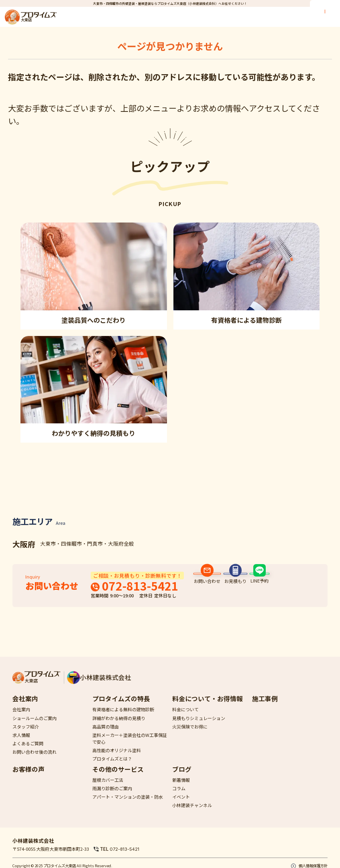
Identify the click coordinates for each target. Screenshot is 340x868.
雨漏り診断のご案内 (112, 796)
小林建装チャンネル (192, 813)
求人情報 (21, 743)
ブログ (182, 777)
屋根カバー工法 (108, 787)
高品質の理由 (106, 734)
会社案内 (25, 706)
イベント (181, 805)
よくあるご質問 (28, 751)
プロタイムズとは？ (112, 767)
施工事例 (265, 706)
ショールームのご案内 (35, 726)
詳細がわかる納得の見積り (119, 726)
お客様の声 (29, 777)
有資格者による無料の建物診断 (123, 717)
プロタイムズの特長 (121, 706)
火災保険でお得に (190, 734)
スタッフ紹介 (26, 734)
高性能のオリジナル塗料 (117, 758)
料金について (185, 717)
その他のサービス (118, 777)
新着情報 (181, 787)
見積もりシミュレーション (199, 726)
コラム (179, 796)
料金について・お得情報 (208, 706)
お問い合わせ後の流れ (35, 759)
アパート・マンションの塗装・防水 (128, 805)
